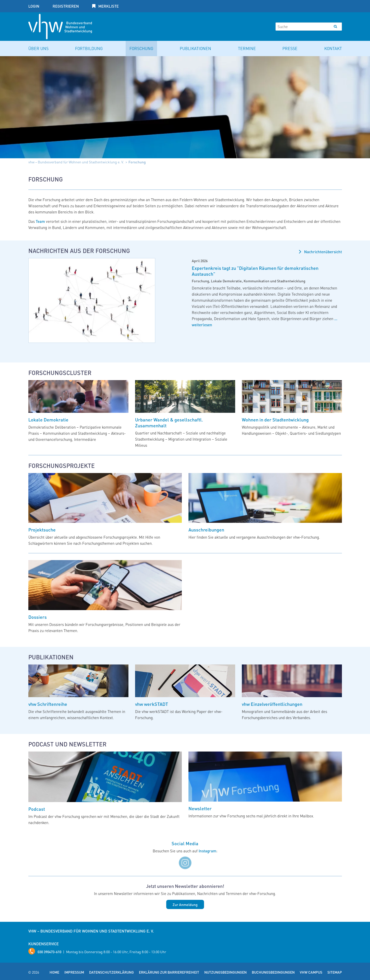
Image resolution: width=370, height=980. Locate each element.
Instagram (207, 851)
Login (34, 6)
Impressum (74, 972)
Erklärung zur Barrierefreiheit (169, 972)
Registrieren (66, 6)
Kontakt (333, 48)
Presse (290, 48)
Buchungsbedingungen (273, 972)
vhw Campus (311, 972)
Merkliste (108, 6)
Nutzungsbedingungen (225, 972)
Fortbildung (89, 48)
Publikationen (195, 48)
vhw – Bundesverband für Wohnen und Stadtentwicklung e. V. (76, 162)
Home (54, 972)
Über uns (38, 48)
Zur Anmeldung (185, 904)
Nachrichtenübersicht (323, 252)
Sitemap (335, 972)
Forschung (141, 48)
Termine (247, 48)
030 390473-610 (49, 952)
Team (40, 221)
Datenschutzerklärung (111, 972)
